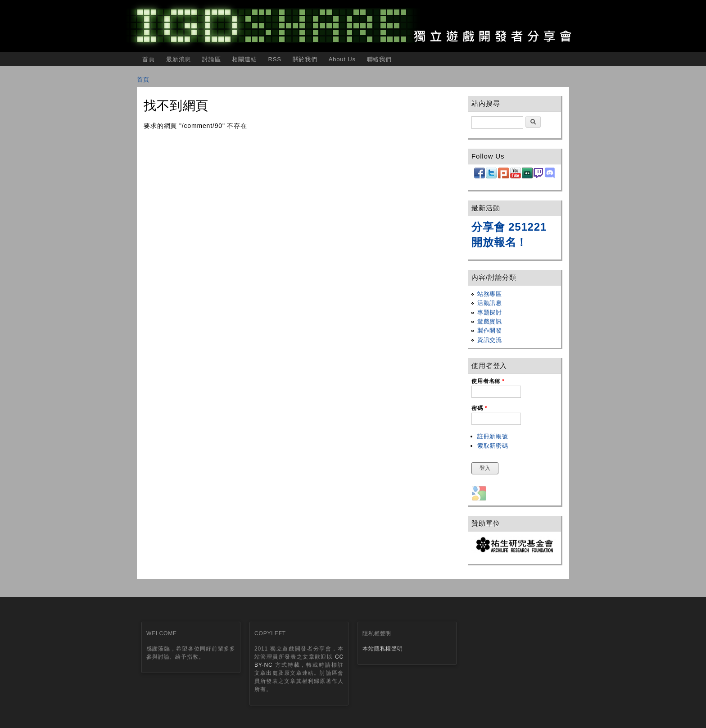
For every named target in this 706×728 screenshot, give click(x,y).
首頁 (149, 59)
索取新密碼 (493, 446)
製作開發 (490, 330)
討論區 (212, 59)
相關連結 (244, 59)
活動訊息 (490, 303)
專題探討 (490, 312)
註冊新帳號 (493, 436)
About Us (342, 59)
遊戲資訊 (490, 321)
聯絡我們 (379, 59)
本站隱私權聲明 (383, 649)
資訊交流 (490, 340)
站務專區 (490, 294)
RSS (274, 59)
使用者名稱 (488, 381)
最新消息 (179, 59)
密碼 (479, 408)
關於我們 (305, 59)
